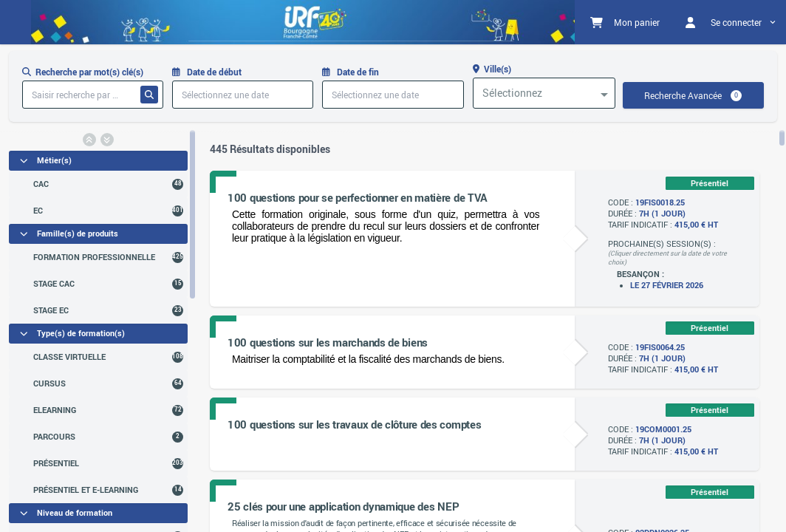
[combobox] (544, 93)
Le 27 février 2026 (667, 285)
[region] (98, 330)
